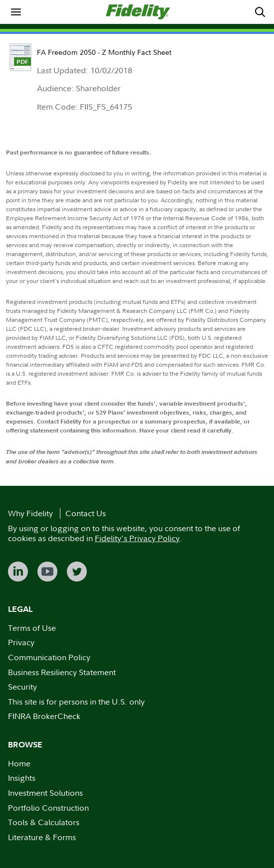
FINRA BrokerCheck (44, 716)
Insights (22, 778)
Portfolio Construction (48, 808)
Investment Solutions (45, 793)
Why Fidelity (30, 513)
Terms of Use (32, 628)
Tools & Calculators (44, 822)
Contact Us (86, 513)
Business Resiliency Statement (62, 672)
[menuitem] (16, 12)
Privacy (21, 642)
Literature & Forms (42, 837)
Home (19, 763)
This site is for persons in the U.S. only (76, 702)
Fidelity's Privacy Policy (137, 538)
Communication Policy (49, 657)
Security (22, 687)
